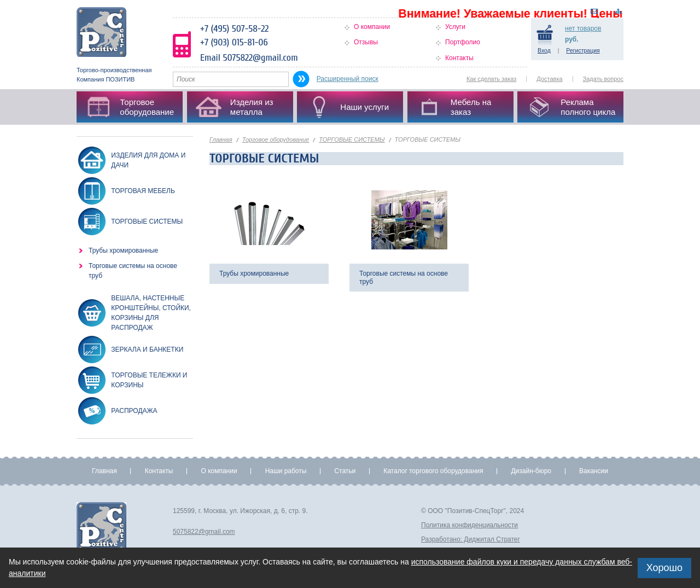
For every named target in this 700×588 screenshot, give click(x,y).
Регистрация (583, 50)
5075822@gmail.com (204, 532)
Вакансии (594, 471)
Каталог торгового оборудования (433, 471)
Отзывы (366, 42)
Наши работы (286, 471)
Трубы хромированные (123, 251)
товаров (583, 28)
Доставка (549, 79)
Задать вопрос (603, 79)
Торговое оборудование (276, 139)
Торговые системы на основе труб (133, 271)
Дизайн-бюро (531, 471)
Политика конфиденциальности (469, 525)
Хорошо (664, 568)
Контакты (459, 58)
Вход (544, 50)
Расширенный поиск (348, 79)
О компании (372, 27)
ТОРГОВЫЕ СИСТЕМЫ (352, 139)
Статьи (345, 471)
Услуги (455, 27)
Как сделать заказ (491, 79)
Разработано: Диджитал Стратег (471, 539)
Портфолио (463, 42)
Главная (221, 139)
